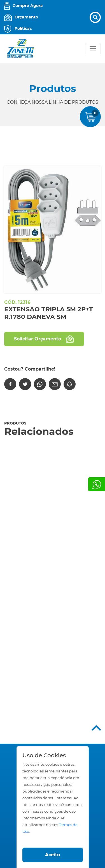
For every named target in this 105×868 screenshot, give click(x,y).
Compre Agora (28, 6)
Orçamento (26, 17)
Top (96, 728)
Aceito (53, 855)
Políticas (23, 29)
